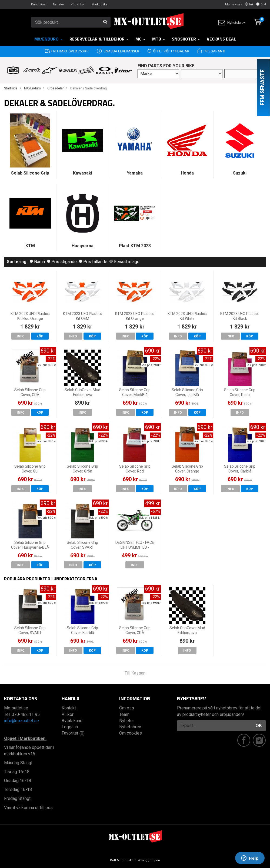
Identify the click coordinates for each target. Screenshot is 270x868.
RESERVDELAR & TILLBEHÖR (99, 39)
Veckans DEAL (221, 39)
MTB (159, 39)
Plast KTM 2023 (135, 246)
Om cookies (131, 733)
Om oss (127, 708)
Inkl (250, 4)
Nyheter (59, 4)
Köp (40, 336)
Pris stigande (62, 262)
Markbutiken (101, 4)
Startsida (11, 88)
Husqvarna (83, 246)
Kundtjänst (39, 4)
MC (141, 39)
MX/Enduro (49, 39)
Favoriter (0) (73, 733)
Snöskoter (186, 39)
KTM (30, 246)
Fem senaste (262, 87)
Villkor (68, 714)
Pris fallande (93, 262)
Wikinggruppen (149, 860)
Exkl (261, 4)
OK (259, 725)
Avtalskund (72, 721)
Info (21, 336)
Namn (37, 262)
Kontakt (69, 708)
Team (124, 714)
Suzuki (240, 173)
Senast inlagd (124, 262)
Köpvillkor (78, 4)
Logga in (70, 727)
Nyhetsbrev (231, 23)
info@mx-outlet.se (21, 721)
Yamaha (135, 173)
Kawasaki (83, 173)
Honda (187, 173)
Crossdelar (56, 88)
